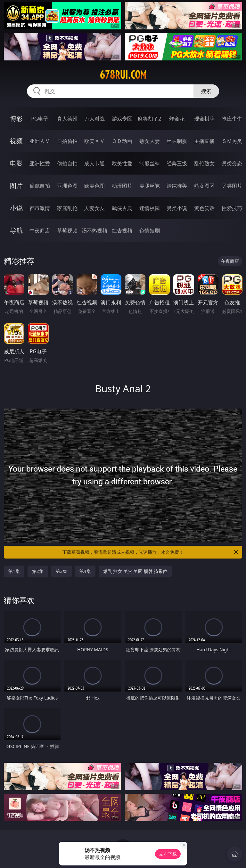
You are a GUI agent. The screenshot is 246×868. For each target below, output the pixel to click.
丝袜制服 (177, 141)
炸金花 (177, 119)
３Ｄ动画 (122, 141)
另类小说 (177, 208)
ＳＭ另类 (232, 141)
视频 (16, 141)
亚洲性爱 (40, 163)
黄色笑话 (204, 208)
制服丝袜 (150, 163)
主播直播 (204, 141)
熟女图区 (204, 186)
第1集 (14, 571)
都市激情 (40, 208)
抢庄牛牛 (232, 119)
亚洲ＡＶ (40, 141)
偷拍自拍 (67, 163)
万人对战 (94, 119)
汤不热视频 (94, 231)
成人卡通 (94, 163)
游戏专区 (122, 119)
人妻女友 (94, 208)
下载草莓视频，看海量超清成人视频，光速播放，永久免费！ (151, 552)
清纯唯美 (177, 186)
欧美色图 (94, 186)
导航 (16, 230)
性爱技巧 (232, 208)
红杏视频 (122, 231)
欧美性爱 (122, 163)
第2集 (38, 571)
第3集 (61, 571)
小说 (16, 208)
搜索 (206, 91)
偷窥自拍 (40, 186)
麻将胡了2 (149, 119)
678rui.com (123, 75)
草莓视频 (67, 231)
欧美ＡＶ (94, 141)
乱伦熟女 (204, 163)
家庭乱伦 (67, 208)
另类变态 (232, 163)
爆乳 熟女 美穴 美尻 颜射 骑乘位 (135, 571)
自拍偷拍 (67, 141)
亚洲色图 (67, 186)
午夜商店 (40, 231)
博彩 (16, 118)
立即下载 (168, 854)
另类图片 (232, 186)
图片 (16, 186)
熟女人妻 (150, 141)
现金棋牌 (204, 119)
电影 (16, 163)
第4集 (85, 571)
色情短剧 (150, 231)
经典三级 (177, 163)
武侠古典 (122, 208)
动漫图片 (122, 186)
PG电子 (40, 119)
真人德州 (67, 119)
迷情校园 (150, 208)
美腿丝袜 (150, 186)
